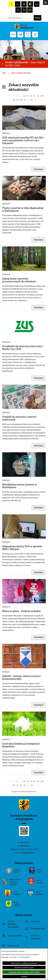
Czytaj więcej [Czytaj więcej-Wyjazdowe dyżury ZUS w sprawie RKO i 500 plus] (38, 572)
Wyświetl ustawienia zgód (24, 968)
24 (31, 96)
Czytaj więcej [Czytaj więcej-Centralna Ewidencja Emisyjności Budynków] (38, 773)
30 (21, 100)
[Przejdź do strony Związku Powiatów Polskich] (28, 35)
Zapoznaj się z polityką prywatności (24, 963)
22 (24, 96)
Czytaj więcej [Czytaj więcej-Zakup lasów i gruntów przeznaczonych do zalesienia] (38, 307)
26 (38, 96)
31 (25, 100)
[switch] (37, 4)
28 (14, 100)
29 (18, 100)
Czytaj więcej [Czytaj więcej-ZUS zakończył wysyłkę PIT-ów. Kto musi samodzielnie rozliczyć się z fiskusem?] (38, 169)
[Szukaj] (38, 18)
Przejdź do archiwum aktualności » (24, 791)
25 (35, 96)
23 (28, 96)
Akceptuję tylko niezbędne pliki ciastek (24, 972)
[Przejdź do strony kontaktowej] (35, 35)
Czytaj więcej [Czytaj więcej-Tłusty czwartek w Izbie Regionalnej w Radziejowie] (38, 240)
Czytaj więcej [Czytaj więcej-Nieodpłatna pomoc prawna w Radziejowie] (38, 508)
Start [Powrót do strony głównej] (4, 73)
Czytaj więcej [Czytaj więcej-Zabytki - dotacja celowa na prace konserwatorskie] (38, 705)
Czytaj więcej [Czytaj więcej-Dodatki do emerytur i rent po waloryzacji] (38, 446)
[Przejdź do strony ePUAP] (20, 35)
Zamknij (24, 977)
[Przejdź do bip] (13, 34)
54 (31, 100)
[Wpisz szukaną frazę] (20, 18)
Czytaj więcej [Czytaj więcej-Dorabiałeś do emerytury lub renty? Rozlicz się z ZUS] (38, 378)
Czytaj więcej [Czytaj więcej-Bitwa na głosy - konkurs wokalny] (38, 637)
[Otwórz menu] (45, 2)
